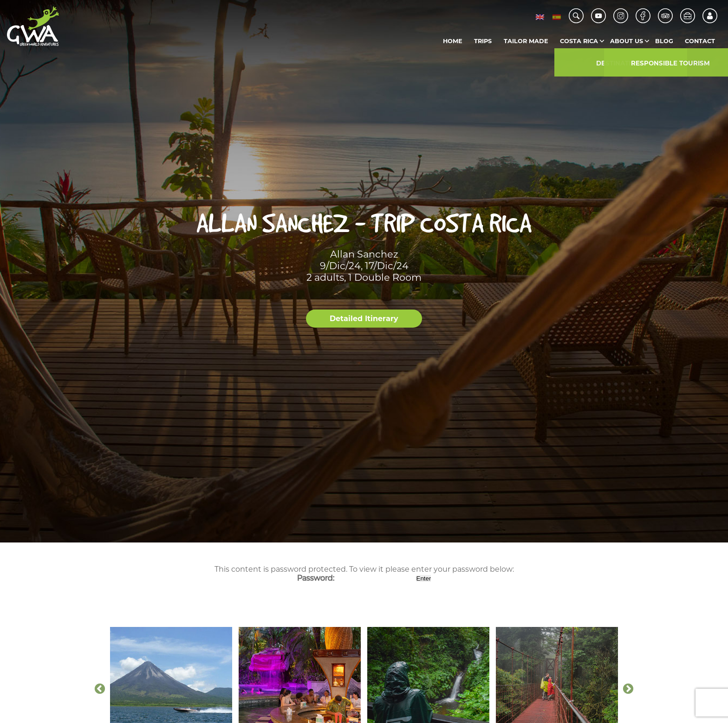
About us (627, 41)
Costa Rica (579, 41)
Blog (664, 41)
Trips (483, 41)
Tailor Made (526, 41)
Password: (356, 578)
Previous (100, 689)
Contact (700, 41)
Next (628, 689)
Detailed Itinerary (364, 319)
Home (453, 41)
